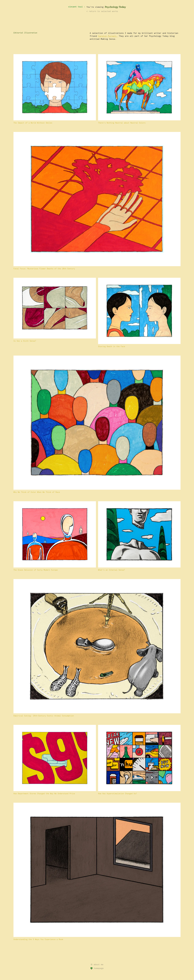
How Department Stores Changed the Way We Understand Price (44, 794)
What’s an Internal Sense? (112, 570)
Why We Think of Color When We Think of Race (37, 492)
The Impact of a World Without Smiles (33, 123)
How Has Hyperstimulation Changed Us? (117, 794)
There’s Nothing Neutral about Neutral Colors (122, 123)
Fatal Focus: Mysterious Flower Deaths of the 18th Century (44, 269)
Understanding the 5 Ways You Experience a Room (38, 939)
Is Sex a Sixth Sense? (25, 341)
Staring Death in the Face (112, 347)
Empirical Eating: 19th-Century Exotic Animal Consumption (44, 716)
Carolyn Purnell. (108, 36)
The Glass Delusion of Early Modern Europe (36, 570)
